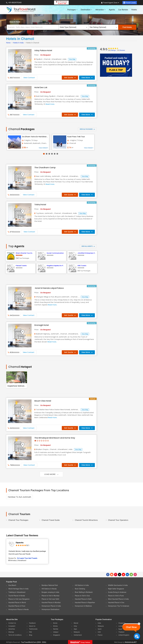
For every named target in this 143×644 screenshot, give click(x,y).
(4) (79, 271)
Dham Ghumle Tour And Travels (27, 253)
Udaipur (56, 632)
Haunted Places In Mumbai (52, 603)
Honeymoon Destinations (51, 609)
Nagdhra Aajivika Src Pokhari (57, 266)
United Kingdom (124, 635)
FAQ (31, 632)
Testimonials (34, 629)
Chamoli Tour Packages (18, 520)
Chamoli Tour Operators (118, 520)
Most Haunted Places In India (119, 599)
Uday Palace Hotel (43, 50)
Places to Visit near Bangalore (19, 599)
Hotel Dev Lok (41, 87)
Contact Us (13, 623)
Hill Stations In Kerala (49, 589)
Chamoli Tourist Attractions (86, 520)
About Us (32, 626)
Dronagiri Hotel (42, 325)
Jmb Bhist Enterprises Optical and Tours (92, 253)
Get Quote (70, 78)
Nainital (56, 629)
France (100, 635)
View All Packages (87, 129)
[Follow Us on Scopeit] (131, 575)
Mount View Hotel (43, 401)
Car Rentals (123, 10)
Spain (100, 629)
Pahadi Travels (21, 266)
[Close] (139, 624)
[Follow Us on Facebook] (108, 575)
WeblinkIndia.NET (131, 642)
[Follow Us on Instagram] (135, 575)
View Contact (29, 78)
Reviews (121, 50)
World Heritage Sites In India (19, 589)
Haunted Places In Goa (117, 603)
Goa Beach (12, 585)
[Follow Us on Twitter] (120, 575)
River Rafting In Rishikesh (84, 592)
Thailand (122, 632)
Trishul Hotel (40, 205)
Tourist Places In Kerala (17, 596)
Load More (51, 474)
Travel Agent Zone (110, 3)
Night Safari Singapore (116, 589)
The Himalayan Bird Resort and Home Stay (55, 438)
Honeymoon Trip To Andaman (119, 606)
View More (87, 78)
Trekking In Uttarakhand (17, 592)
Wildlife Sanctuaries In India (118, 585)
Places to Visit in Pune (116, 596)
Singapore (57, 635)
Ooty (76, 626)
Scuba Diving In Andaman (118, 592)
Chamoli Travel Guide (51, 520)
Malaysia (77, 632)
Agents (112, 10)
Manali (76, 623)
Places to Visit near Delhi (51, 599)
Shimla (56, 626)
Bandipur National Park (50, 585)
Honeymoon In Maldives (84, 606)
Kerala (55, 623)
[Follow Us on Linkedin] (127, 575)
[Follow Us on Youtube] (123, 575)
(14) (17, 258)
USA (99, 632)
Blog (31, 635)
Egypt (121, 629)
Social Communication (55, 253)
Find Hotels (127, 27)
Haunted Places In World (17, 603)
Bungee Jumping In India (51, 592)
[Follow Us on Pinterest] (116, 575)
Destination (86, 10)
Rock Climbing (80, 589)
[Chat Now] (137, 636)
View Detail (43, 148)
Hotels (134, 10)
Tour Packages (24, 258)
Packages (72, 10)
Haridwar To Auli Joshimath (19, 497)
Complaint (12, 626)
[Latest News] (112, 575)
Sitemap (11, 632)
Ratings (112, 50)
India (100, 623)
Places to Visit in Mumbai (51, 596)
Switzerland (78, 635)
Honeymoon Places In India (52, 606)
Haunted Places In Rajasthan (85, 603)
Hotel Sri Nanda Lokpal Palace (49, 288)
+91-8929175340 (14, 3)
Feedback (33, 623)
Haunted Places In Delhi (84, 599)
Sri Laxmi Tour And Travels (27, 558)
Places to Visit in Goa (83, 596)
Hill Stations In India (82, 585)
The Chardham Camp (45, 168)
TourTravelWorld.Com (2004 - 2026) (34, 642)
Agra (75, 629)
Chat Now (131, 627)
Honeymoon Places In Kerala (19, 609)
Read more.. (50, 104)
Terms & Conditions (16, 635)
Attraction (100, 10)
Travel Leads (130, 3)
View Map (72, 59)
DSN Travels (82, 266)
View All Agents (88, 246)
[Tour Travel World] (21, 10)
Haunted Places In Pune (17, 606)
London (121, 626)
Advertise (12, 629)
